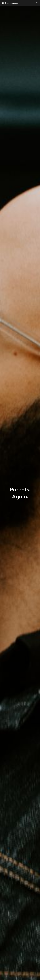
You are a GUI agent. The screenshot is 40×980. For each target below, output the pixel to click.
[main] (20, 493)
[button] (3, 3)
